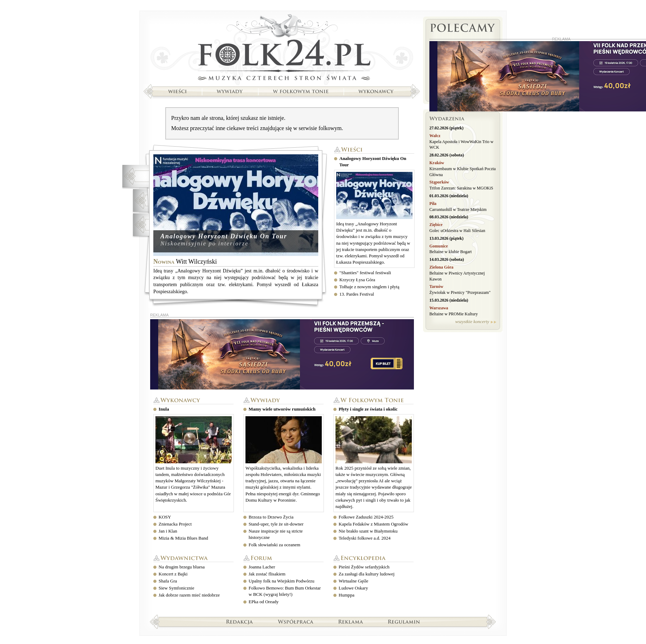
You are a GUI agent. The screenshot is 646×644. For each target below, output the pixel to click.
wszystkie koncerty (472, 321)
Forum (283, 558)
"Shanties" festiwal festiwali (365, 273)
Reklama (351, 622)
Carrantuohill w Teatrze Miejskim (458, 210)
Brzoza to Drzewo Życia (271, 517)
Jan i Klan (168, 531)
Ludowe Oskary (353, 588)
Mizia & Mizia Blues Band (183, 538)
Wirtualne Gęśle (353, 581)
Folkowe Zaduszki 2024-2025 (366, 517)
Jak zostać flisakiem (267, 574)
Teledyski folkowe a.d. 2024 (364, 538)
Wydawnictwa (193, 558)
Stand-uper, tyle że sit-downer (276, 524)
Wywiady (283, 401)
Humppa (347, 595)
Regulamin (404, 622)
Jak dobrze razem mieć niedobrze (189, 595)
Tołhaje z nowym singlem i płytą (369, 287)
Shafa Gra (168, 581)
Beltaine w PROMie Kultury (454, 314)
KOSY (165, 517)
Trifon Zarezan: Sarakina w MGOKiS (461, 188)
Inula (164, 409)
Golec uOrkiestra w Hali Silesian (457, 231)
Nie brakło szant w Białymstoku (368, 531)
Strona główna (282, 48)
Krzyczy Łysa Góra (357, 280)
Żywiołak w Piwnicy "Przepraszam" (460, 292)
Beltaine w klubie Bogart (450, 252)
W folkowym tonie (373, 401)
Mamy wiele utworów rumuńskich (282, 409)
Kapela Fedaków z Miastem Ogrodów (373, 524)
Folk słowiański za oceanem (274, 545)
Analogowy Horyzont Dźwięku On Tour (224, 236)
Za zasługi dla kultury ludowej (367, 574)
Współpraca (296, 622)
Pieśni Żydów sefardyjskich (364, 567)
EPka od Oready (264, 602)
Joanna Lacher (262, 567)
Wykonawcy (193, 401)
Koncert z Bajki (173, 574)
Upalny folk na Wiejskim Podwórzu (282, 581)
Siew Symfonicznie (176, 588)
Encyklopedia (373, 558)
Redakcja (240, 622)
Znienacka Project (175, 524)
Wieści (374, 150)
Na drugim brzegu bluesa (182, 567)
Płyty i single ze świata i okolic (368, 409)
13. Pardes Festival (357, 294)
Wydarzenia (463, 120)
